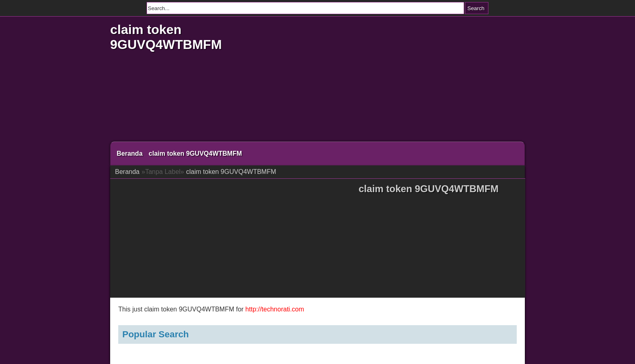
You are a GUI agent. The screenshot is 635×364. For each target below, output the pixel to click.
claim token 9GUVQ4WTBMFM (166, 37)
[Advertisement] (396, 81)
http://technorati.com (275, 309)
